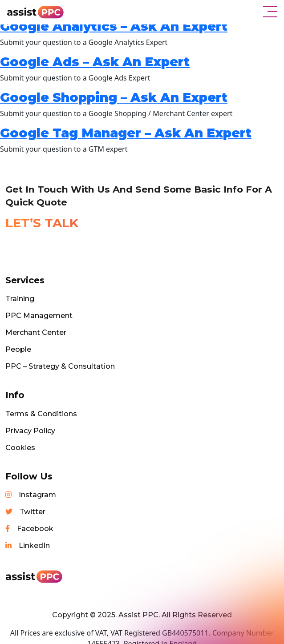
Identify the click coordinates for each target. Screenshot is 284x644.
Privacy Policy (30, 431)
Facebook (29, 529)
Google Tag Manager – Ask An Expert (126, 133)
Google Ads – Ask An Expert (95, 62)
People (18, 349)
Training (20, 299)
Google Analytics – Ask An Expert (114, 26)
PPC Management (39, 316)
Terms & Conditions (41, 414)
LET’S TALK (42, 223)
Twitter (25, 512)
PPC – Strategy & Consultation (60, 366)
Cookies (20, 448)
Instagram (31, 495)
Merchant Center (36, 332)
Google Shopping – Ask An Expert (114, 97)
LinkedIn (28, 545)
